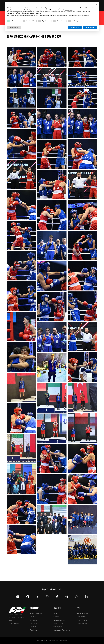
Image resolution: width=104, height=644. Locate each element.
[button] (96, 5)
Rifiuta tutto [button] (75, 27)
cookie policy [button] (69, 10)
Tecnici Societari (82, 623)
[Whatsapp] (76, 596)
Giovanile (33, 627)
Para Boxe (33, 630)
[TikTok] (57, 596)
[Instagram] (47, 596)
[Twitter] (37, 596)
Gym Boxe (33, 620)
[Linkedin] (86, 596)
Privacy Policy (58, 623)
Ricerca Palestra (82, 613)
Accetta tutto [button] (90, 27)
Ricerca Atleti (81, 617)
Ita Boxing (33, 623)
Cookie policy (58, 627)
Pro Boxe (33, 617)
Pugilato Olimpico (36, 613)
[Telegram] (67, 596)
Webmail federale (59, 620)
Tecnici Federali (82, 620)
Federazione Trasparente (62, 630)
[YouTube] (18, 596)
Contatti (56, 617)
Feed (55, 613)
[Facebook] (28, 596)
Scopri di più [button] (14, 27)
